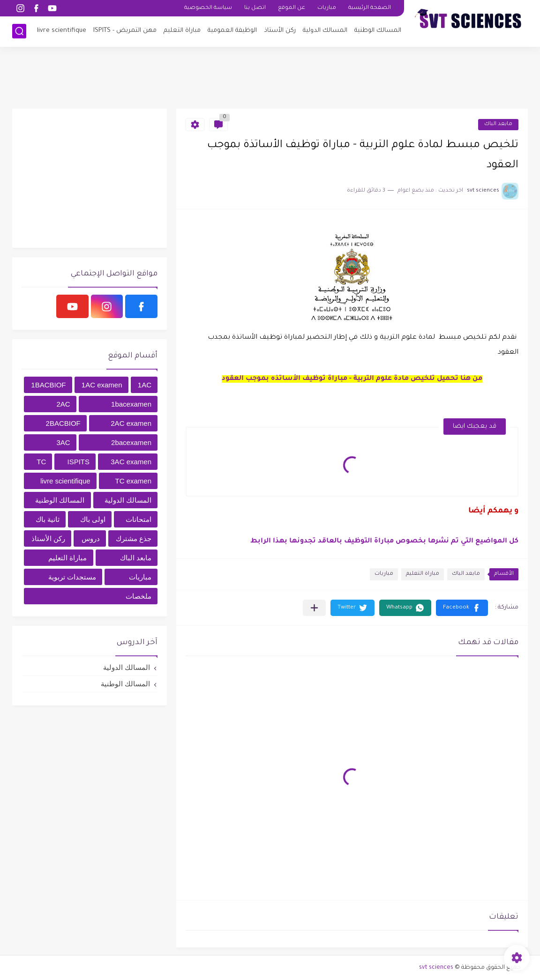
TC (41, 462)
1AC (145, 385)
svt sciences (436, 968)
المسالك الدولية (325, 31)
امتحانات (139, 519)
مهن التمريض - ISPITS (125, 31)
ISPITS (79, 462)
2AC (63, 404)
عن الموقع (292, 8)
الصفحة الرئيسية (370, 8)
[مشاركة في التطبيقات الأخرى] (314, 608)
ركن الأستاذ (280, 31)
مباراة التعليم (182, 31)
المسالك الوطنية (378, 31)
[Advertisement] (270, 77)
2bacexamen (131, 442)
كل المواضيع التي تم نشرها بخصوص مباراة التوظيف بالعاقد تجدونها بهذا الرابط (384, 542)
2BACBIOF (63, 423)
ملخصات (139, 596)
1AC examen (102, 385)
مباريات (327, 8)
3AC (63, 442)
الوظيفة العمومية (232, 31)
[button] (462, 608)
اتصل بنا (255, 8)
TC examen (133, 481)
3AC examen (131, 462)
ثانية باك (48, 519)
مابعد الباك (498, 124)
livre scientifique (62, 31)
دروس (91, 538)
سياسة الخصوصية (208, 8)
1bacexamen (131, 404)
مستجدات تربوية (72, 577)
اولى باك (93, 519)
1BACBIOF (48, 385)
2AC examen (131, 423)
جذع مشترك (134, 538)
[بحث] (19, 31)
